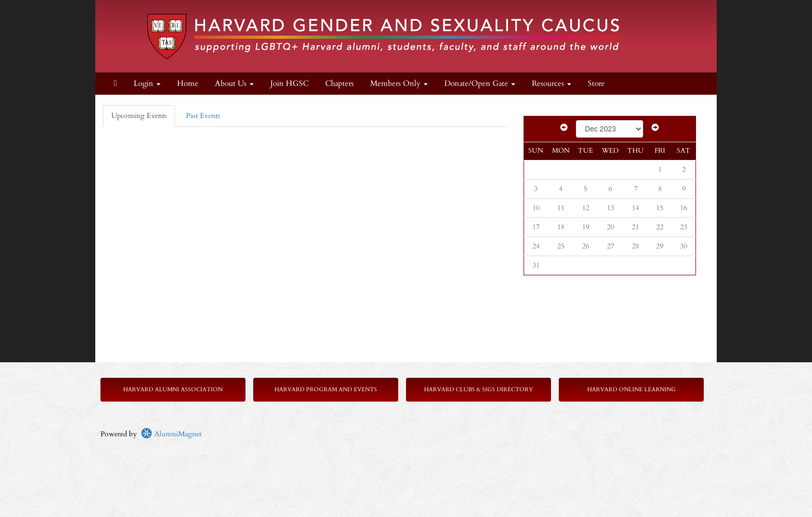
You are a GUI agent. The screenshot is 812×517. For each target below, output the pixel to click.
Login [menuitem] (147, 84)
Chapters (339, 84)
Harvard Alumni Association (173, 389)
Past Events (203, 116)
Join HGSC (289, 84)
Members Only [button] (399, 84)
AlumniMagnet (171, 434)
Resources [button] (552, 84)
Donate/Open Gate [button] (480, 84)
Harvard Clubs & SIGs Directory (479, 389)
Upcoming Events (139, 116)
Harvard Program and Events (326, 389)
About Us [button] (234, 84)
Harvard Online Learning (632, 389)
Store (596, 84)
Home (188, 84)
